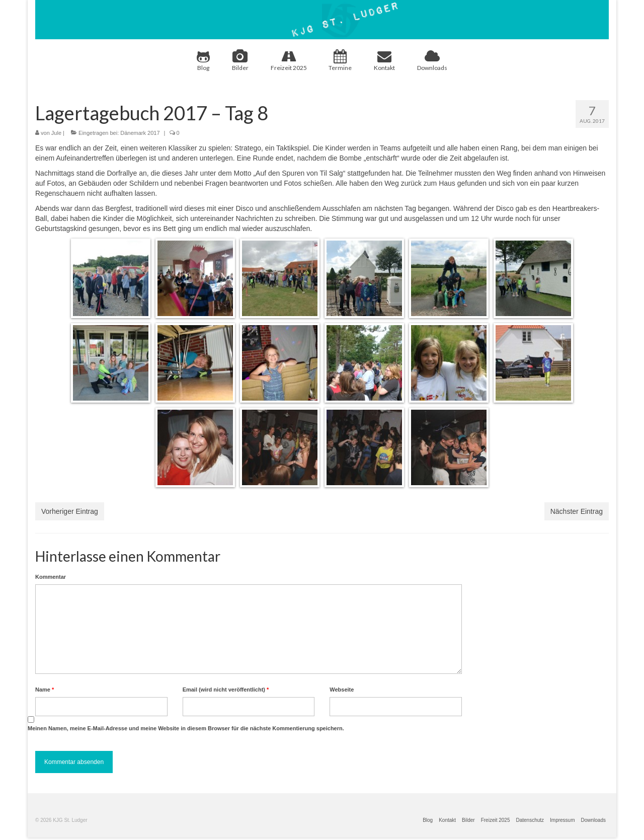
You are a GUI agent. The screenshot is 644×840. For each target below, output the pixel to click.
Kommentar (51, 577)
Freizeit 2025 (289, 60)
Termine (340, 60)
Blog (203, 60)
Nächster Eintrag (577, 511)
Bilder (240, 60)
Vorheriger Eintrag (70, 511)
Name (45, 690)
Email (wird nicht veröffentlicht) (226, 690)
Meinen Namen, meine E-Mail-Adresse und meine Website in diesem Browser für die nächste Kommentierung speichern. (186, 728)
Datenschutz (530, 820)
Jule (56, 133)
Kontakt (384, 60)
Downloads (432, 60)
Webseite (342, 690)
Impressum (562, 820)
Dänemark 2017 (140, 133)
